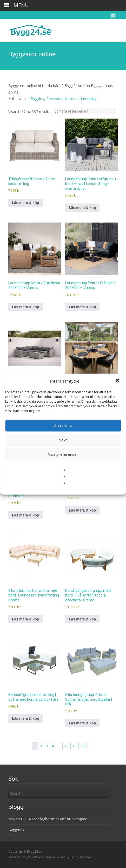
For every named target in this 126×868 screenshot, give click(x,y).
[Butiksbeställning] (83, 111)
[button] (118, 381)
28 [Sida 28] (67, 746)
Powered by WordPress (26, 857)
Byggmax (16, 830)
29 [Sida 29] (75, 746)
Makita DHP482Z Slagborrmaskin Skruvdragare (48, 819)
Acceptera (63, 426)
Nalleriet (72, 99)
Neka (63, 440)
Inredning (89, 99)
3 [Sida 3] (47, 746)
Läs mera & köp (25, 203)
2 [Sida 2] (41, 746)
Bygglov (37, 99)
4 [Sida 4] (53, 746)
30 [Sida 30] (83, 746)
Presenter (54, 99)
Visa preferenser (63, 454)
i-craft (61, 857)
